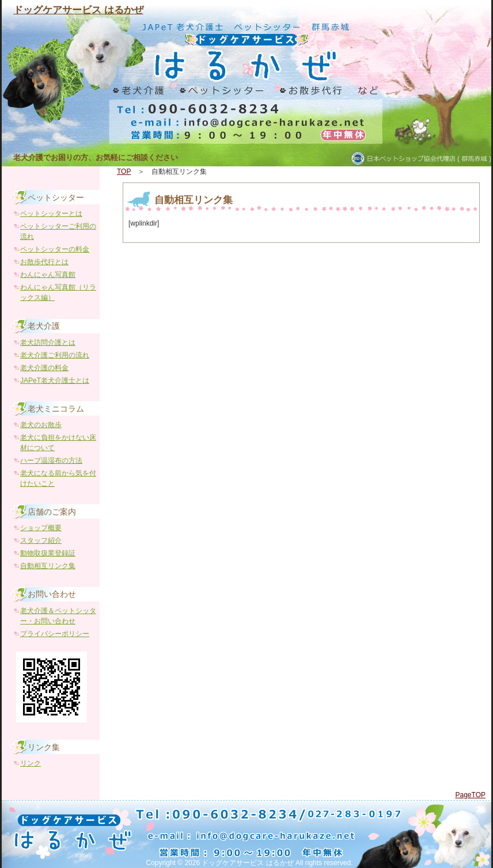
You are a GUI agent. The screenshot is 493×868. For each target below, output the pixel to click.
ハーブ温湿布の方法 (51, 460)
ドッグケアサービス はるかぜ (78, 10)
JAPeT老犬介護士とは (55, 380)
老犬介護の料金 (44, 368)
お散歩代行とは (44, 262)
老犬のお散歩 (41, 425)
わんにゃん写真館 (48, 275)
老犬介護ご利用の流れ (55, 355)
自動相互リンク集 (194, 200)
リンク (31, 763)
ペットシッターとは (51, 214)
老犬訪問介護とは (48, 342)
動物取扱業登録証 (48, 553)
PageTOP (471, 795)
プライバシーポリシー (55, 634)
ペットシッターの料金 (55, 249)
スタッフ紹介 (41, 540)
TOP (124, 172)
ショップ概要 (41, 528)
